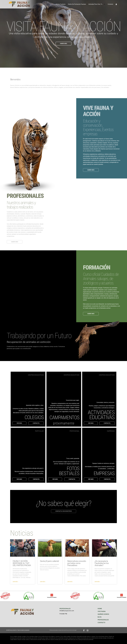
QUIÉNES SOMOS (103, 614)
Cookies (60, 630)
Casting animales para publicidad (86, 640)
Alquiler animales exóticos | (24, 640)
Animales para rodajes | (44, 638)
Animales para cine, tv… (97, 4)
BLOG (100, 617)
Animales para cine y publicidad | (57, 638)
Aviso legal (74, 630)
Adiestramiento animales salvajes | (99, 638)
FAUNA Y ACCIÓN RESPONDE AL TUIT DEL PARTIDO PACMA (22, 563)
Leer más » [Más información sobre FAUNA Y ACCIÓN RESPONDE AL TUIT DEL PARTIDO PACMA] (15, 582)
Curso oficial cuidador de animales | (69, 636)
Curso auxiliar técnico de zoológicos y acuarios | (50, 636)
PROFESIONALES (103, 620)
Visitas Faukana (61, 4)
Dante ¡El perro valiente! (49, 561)
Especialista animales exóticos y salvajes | (86, 636)
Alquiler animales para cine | (57, 640)
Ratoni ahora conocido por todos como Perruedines (77, 563)
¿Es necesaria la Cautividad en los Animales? (102, 563)
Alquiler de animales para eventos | (30, 638)
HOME (100, 609)
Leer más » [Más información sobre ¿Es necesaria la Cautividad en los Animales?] (97, 582)
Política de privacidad (54, 630)
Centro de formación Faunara (77, 4)
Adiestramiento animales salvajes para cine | (40, 640)
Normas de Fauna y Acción (67, 630)
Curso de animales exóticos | (102, 636)
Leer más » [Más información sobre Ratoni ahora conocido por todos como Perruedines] (70, 582)
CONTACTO (101, 623)
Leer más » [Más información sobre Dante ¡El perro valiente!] (43, 582)
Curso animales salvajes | (33, 636)
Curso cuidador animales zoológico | (19, 636)
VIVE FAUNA (102, 611)
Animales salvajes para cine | (71, 638)
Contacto (110, 4)
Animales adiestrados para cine (71, 640)
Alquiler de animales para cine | (84, 638)
